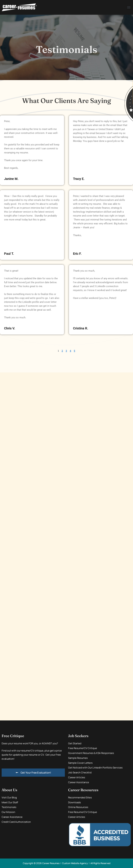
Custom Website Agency (75, 863)
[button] (129, 7)
